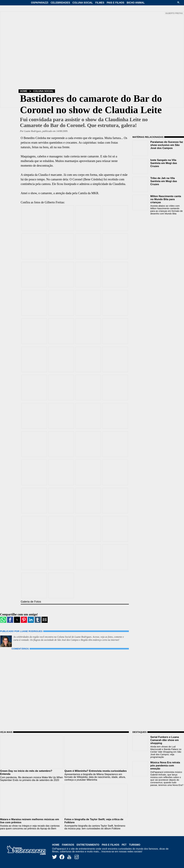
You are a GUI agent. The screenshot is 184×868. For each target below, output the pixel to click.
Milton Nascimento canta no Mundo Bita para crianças (166, 199)
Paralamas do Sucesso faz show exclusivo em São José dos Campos (167, 145)
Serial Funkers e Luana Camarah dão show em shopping (165, 740)
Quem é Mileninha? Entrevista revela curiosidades (95, 771)
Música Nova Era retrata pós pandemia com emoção (165, 766)
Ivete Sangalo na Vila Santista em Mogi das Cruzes (164, 163)
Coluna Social (83, 3)
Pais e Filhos (115, 3)
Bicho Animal (136, 3)
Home (24, 91)
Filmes (100, 3)
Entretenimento (88, 845)
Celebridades (60, 3)
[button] (180, 3)
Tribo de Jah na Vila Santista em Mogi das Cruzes (164, 181)
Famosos (68, 845)
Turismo (135, 845)
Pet (124, 845)
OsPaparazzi (40, 3)
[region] (156, 237)
